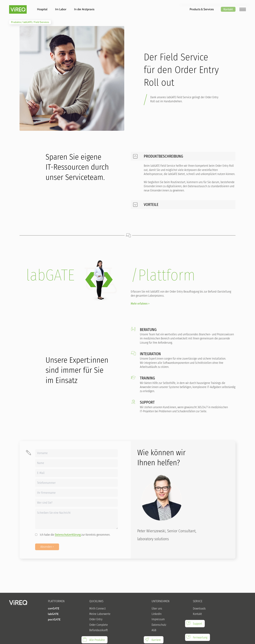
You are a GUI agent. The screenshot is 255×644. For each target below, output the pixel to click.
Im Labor (61, 9)
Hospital (42, 9)
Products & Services (202, 9)
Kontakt (228, 9)
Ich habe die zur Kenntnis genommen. (73, 535)
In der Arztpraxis (84, 9)
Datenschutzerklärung (68, 535)
